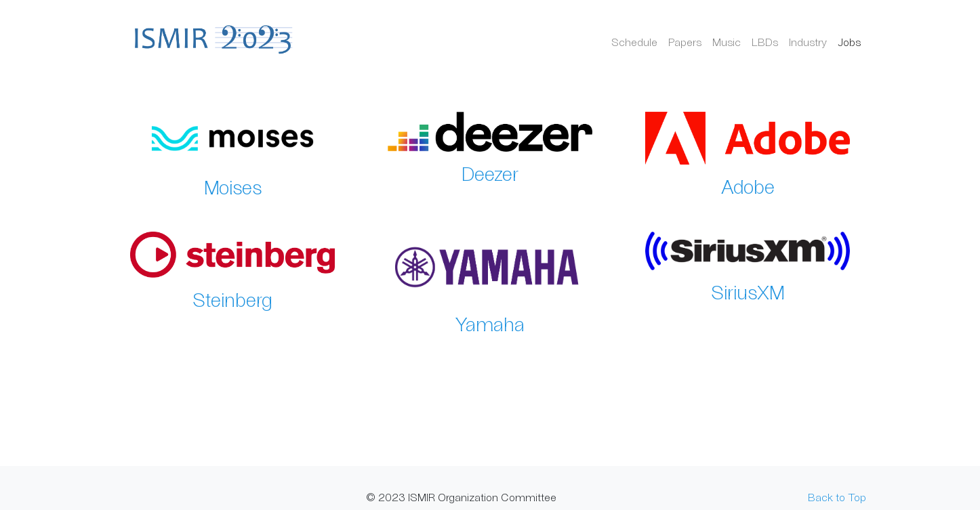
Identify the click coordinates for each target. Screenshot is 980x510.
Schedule (634, 42)
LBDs (765, 42)
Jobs (849, 42)
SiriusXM (748, 292)
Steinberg (232, 299)
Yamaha (490, 324)
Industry (808, 42)
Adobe (748, 186)
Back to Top (837, 497)
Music (727, 42)
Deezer (490, 173)
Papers (685, 42)
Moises (233, 187)
